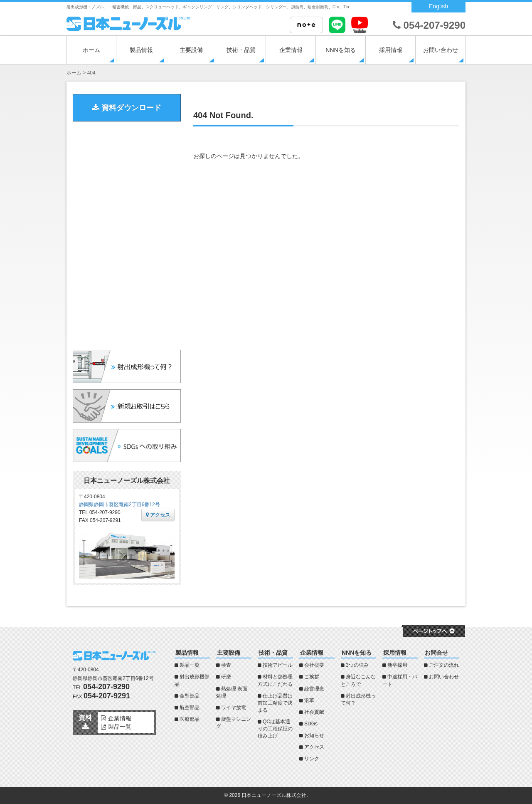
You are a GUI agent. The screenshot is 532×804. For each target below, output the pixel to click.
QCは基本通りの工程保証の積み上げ (275, 729)
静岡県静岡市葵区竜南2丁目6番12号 (119, 505)
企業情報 (291, 50)
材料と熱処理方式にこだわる (275, 680)
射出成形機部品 (192, 680)
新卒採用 (397, 665)
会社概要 (314, 665)
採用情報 (391, 50)
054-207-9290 (429, 25)
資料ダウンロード (127, 108)
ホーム (91, 50)
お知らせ (314, 735)
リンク (312, 759)
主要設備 (191, 50)
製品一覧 (190, 665)
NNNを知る (340, 50)
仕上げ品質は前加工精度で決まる (275, 703)
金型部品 (190, 696)
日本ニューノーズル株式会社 (274, 795)
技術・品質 (241, 50)
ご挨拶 (312, 677)
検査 (226, 665)
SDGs (311, 724)
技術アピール (278, 665)
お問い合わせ (441, 50)
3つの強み (357, 665)
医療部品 (190, 719)
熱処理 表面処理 (232, 692)
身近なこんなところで (358, 680)
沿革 (309, 700)
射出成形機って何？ (358, 699)
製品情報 (141, 50)
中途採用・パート (400, 680)
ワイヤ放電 (234, 708)
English (438, 6)
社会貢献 (314, 712)
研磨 (226, 677)
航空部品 (190, 708)
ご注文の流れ (444, 665)
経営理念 (314, 689)
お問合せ (436, 653)
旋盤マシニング (234, 723)
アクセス (158, 515)
